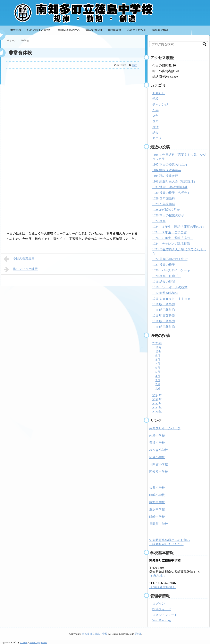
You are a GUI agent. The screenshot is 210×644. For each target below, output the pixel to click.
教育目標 (16, 30)
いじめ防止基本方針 (39, 30)
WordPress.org (162, 620)
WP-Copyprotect (38, 642)
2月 (158, 384)
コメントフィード (165, 615)
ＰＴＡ (157, 138)
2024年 (157, 396)
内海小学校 (157, 435)
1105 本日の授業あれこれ (170, 164)
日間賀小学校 (159, 464)
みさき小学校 (159, 450)
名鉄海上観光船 (137, 30)
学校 (134, 65)
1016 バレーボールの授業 (170, 287)
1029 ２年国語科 (164, 198)
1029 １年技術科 (164, 204)
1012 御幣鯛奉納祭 (165, 293)
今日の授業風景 (19, 259)
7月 (158, 364)
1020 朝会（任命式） (167, 276)
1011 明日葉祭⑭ (164, 304)
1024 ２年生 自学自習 (170, 232)
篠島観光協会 (160, 30)
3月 (158, 380)
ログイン (159, 604)
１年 (155, 110)
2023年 (157, 400)
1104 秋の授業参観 (165, 176)
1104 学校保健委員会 (167, 170)
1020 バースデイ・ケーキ (171, 270)
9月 (158, 356)
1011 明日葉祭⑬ (164, 310)
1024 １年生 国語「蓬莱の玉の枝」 (179, 227)
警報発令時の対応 (69, 30)
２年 (155, 116)
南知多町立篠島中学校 (95, 634)
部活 (155, 127)
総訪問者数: (161, 77)
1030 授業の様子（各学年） (172, 193)
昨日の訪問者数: (164, 71)
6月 (158, 368)
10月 (159, 351)
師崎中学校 (157, 517)
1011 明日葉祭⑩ (164, 327)
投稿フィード (162, 609)
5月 (158, 372)
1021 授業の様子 (164, 265)
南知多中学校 (159, 472)
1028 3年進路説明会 (166, 210)
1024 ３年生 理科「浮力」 (173, 238)
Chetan (24, 642)
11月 (159, 347)
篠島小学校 (157, 457)
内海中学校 (157, 502)
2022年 (157, 404)
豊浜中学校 (157, 509)
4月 (158, 376)
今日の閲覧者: (163, 65)
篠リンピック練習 (21, 269)
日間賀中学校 (159, 524)
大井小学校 (157, 488)
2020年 (157, 412)
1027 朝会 (159, 221)
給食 (155, 133)
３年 (155, 121)
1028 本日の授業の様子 (168, 215)
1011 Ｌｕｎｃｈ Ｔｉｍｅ (171, 299)
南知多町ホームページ (165, 428)
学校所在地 (114, 30)
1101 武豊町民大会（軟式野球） (175, 181)
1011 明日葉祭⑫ (164, 316)
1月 (158, 388)
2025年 (157, 343)
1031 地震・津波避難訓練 (170, 187)
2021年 (157, 408)
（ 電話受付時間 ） (163, 587)
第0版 (138, 634)
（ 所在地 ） (158, 576)
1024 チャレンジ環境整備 (171, 244)
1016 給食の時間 (164, 282)
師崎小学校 (157, 495)
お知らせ (159, 93)
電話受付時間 (94, 30)
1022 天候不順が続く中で (170, 259)
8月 (158, 360)
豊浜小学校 (157, 443)
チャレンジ (160, 104)
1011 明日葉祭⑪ (164, 321)
